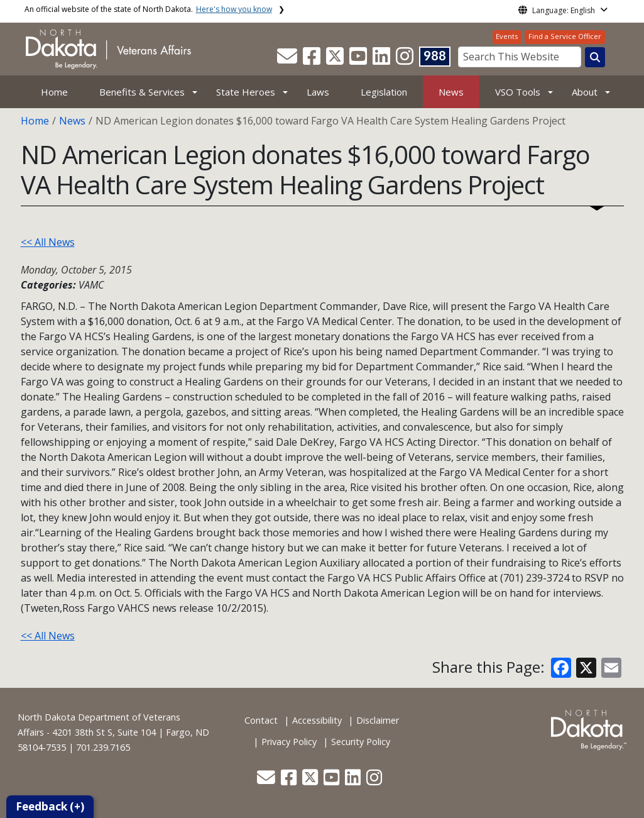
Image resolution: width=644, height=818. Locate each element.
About (585, 92)
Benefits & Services (142, 92)
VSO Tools (518, 92)
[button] (288, 60)
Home (54, 92)
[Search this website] (595, 57)
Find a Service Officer (565, 36)
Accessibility (317, 720)
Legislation (384, 92)
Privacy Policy (289, 742)
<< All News (48, 242)
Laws (318, 92)
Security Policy (361, 742)
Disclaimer (378, 720)
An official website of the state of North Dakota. (148, 9)
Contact (261, 720)
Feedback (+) (50, 806)
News (451, 92)
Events (507, 36)
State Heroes (246, 92)
